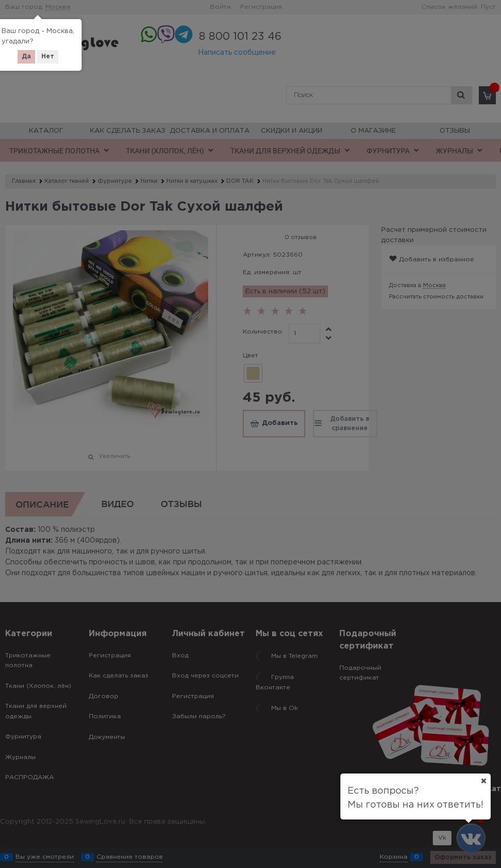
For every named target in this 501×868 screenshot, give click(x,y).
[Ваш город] (483, 781)
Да (26, 57)
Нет (48, 57)
